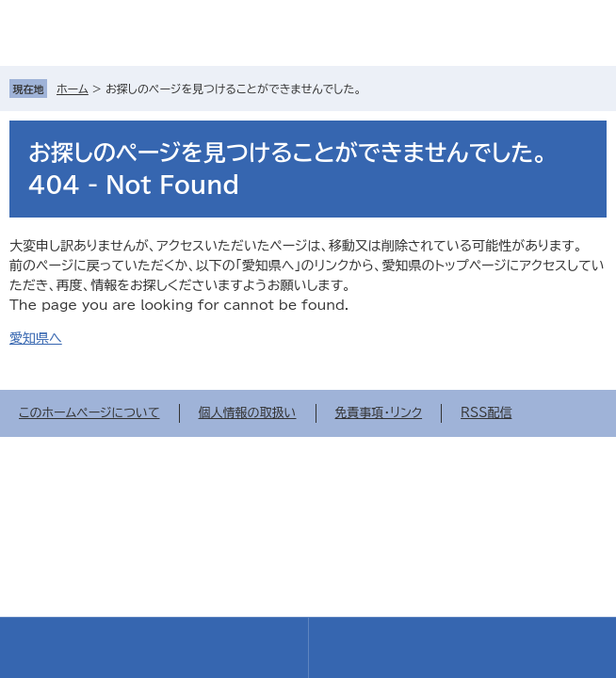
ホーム (73, 89)
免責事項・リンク (379, 413)
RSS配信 (486, 413)
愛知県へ (36, 338)
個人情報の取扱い (248, 413)
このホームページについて (89, 413)
